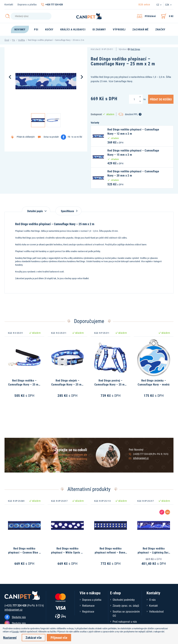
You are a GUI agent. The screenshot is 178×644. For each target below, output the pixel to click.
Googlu (15, 631)
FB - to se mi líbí (75, 137)
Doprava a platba (27, 4)
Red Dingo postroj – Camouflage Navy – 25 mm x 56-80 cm (111, 384)
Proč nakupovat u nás (125, 622)
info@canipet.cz (141, 458)
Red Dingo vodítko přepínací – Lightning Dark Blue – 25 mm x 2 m (154, 552)
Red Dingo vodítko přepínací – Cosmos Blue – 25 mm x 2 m (24, 552)
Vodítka (21, 40)
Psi (14, 40)
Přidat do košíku (161, 99)
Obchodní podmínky (124, 600)
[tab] (36, 209)
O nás (152, 600)
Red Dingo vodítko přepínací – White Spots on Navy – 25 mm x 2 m (67, 552)
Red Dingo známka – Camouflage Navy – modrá (154, 382)
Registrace (88, 611)
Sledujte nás (19, 617)
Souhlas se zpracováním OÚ (126, 614)
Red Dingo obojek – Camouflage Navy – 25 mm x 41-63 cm (68, 384)
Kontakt (9, 4)
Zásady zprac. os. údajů (126, 606)
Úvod (7, 40)
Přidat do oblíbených (26, 137)
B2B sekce (144, 4)
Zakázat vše (34, 637)
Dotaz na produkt (51, 137)
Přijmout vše (59, 637)
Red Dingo (135, 49)
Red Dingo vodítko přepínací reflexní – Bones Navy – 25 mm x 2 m (111, 552)
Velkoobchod (156, 611)
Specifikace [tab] (68, 211)
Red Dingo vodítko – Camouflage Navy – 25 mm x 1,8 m (24, 384)
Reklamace (88, 606)
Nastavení (10, 637)
